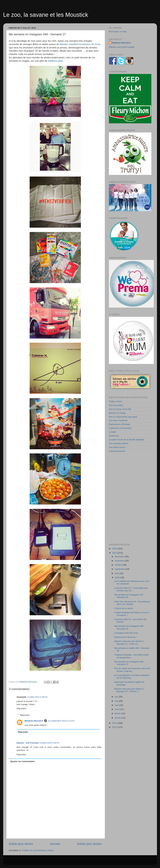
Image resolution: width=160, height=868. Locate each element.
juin (117, 697)
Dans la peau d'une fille (120, 409)
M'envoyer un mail (118, 32)
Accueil (55, 844)
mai (117, 701)
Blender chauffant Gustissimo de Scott (80, 44)
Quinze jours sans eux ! (125, 637)
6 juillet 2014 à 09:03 (37, 697)
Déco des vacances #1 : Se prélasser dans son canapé (132, 603)
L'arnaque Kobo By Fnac (126, 633)
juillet (118, 577)
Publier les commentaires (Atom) (38, 850)
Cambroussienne (117, 451)
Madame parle (55, 61)
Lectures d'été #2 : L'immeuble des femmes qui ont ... (131, 589)
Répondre (21, 708)
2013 (115, 723)
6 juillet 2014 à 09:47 (50, 743)
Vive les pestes (116, 405)
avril (117, 705)
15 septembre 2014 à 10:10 (61, 721)
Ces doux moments (118, 420)
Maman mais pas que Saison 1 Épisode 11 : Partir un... (129, 642)
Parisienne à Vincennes (120, 428)
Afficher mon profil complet (122, 47)
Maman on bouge (117, 413)
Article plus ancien (89, 844)
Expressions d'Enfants (120, 424)
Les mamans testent (119, 443)
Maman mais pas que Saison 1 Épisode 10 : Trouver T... (129, 690)
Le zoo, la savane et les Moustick (46, 15)
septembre (120, 569)
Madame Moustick (34, 721)
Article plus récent (21, 844)
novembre (120, 561)
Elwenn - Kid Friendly (28, 743)
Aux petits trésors (117, 447)
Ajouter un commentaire (22, 761)
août (117, 573)
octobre (119, 565)
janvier (118, 718)
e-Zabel (113, 432)
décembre (120, 557)
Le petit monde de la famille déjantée (127, 440)
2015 (115, 549)
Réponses (25, 715)
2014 (115, 553)
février (118, 713)
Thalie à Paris (116, 401)
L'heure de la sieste (124, 608)
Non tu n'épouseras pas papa (123, 417)
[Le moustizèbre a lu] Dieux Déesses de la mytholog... (132, 677)
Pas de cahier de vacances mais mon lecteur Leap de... (132, 670)
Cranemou (114, 436)
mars (118, 709)
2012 (115, 727)
